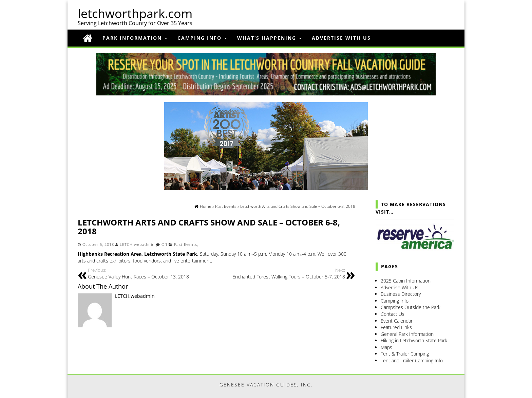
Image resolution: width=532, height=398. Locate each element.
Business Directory (401, 294)
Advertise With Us (341, 38)
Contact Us (393, 314)
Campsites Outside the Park (411, 307)
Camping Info (202, 38)
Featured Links (396, 327)
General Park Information (407, 334)
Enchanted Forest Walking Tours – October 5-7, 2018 (283, 274)
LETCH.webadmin (137, 245)
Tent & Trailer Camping (405, 354)
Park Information (135, 38)
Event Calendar (397, 321)
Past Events (186, 245)
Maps (386, 347)
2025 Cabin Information (406, 281)
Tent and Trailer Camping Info (412, 360)
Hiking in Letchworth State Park (414, 340)
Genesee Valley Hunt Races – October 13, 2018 (150, 274)
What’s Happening (269, 38)
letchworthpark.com (135, 13)
